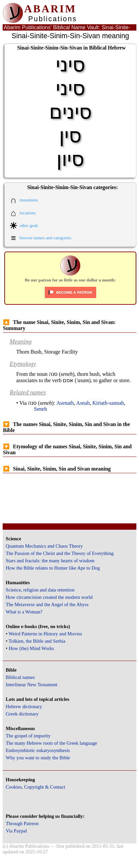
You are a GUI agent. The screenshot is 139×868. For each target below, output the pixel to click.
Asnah (83, 403)
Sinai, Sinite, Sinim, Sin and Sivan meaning (57, 469)
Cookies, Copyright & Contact (35, 787)
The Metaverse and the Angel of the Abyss (47, 604)
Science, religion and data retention (40, 590)
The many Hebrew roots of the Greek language (51, 743)
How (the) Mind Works (31, 648)
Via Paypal (16, 831)
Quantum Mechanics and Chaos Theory (44, 546)
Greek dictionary (22, 714)
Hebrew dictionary (24, 706)
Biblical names (20, 677)
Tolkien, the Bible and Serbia (37, 641)
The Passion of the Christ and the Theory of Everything (60, 553)
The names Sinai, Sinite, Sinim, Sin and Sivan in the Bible (67, 427)
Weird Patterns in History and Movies (45, 634)
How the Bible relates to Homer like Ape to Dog (53, 568)
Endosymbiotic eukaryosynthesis (38, 750)
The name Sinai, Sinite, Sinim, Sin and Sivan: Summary (59, 325)
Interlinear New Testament (32, 685)
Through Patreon (22, 823)
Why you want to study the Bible (38, 758)
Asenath (65, 403)
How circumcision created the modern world (49, 597)
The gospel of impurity (28, 736)
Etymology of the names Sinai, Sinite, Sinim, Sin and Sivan (67, 449)
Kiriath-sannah (108, 403)
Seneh (40, 409)
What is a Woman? (24, 612)
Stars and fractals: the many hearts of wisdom (50, 561)
